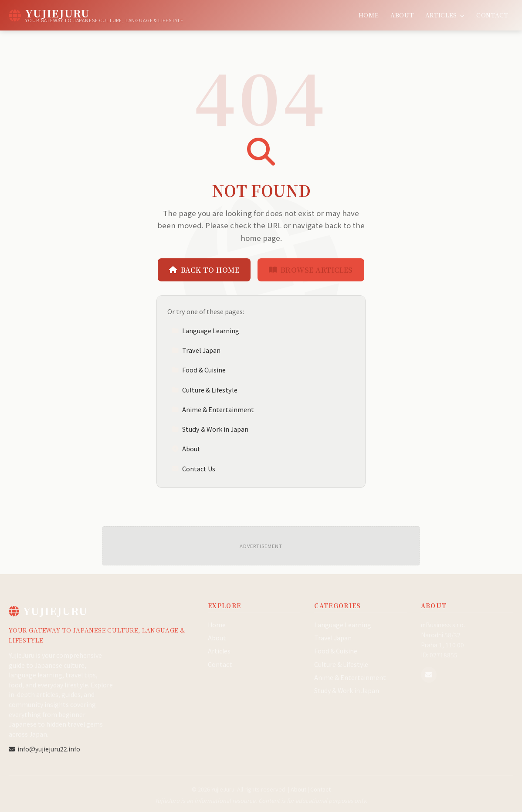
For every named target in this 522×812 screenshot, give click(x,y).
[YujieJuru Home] (96, 15)
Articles (445, 15)
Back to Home (204, 270)
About (402, 15)
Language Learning (205, 330)
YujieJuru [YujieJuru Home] (48, 611)
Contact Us (193, 469)
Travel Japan (196, 350)
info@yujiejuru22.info (44, 749)
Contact (492, 15)
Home (369, 15)
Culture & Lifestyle (205, 390)
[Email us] (429, 675)
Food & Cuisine (199, 370)
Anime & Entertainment (213, 409)
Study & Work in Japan (210, 429)
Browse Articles (311, 270)
